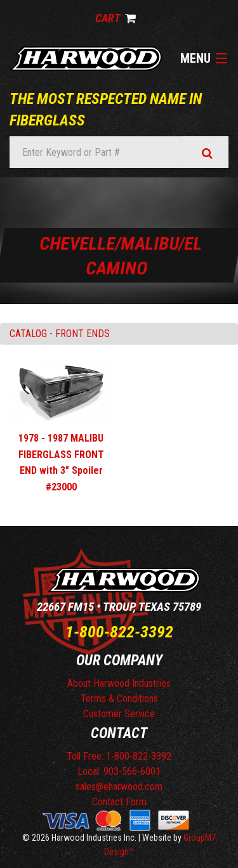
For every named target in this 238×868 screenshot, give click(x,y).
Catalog (28, 334)
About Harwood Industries (119, 683)
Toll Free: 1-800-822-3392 (119, 756)
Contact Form (119, 802)
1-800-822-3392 (119, 632)
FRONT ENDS (83, 334)
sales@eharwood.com (119, 787)
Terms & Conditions (119, 699)
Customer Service (119, 714)
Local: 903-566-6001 (119, 771)
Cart (116, 18)
